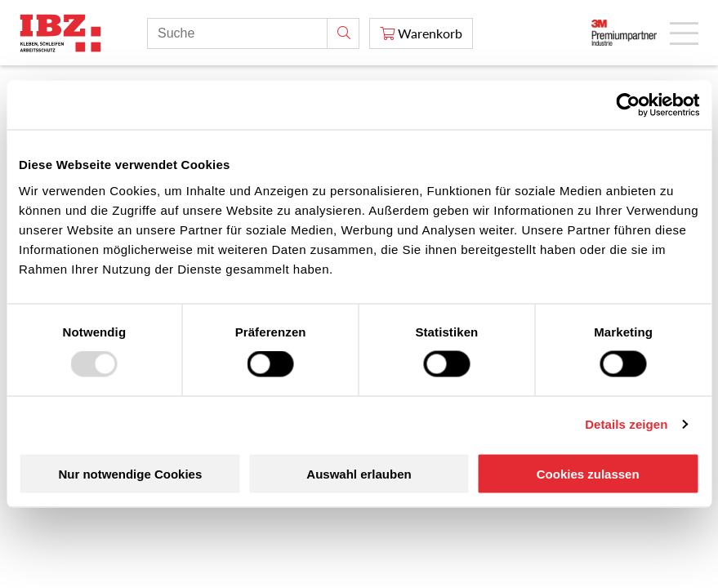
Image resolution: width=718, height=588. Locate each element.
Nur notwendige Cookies (130, 473)
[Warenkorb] (421, 33)
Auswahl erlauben (359, 473)
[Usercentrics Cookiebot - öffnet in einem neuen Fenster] (628, 105)
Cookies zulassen (588, 473)
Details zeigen (626, 424)
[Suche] (343, 33)
